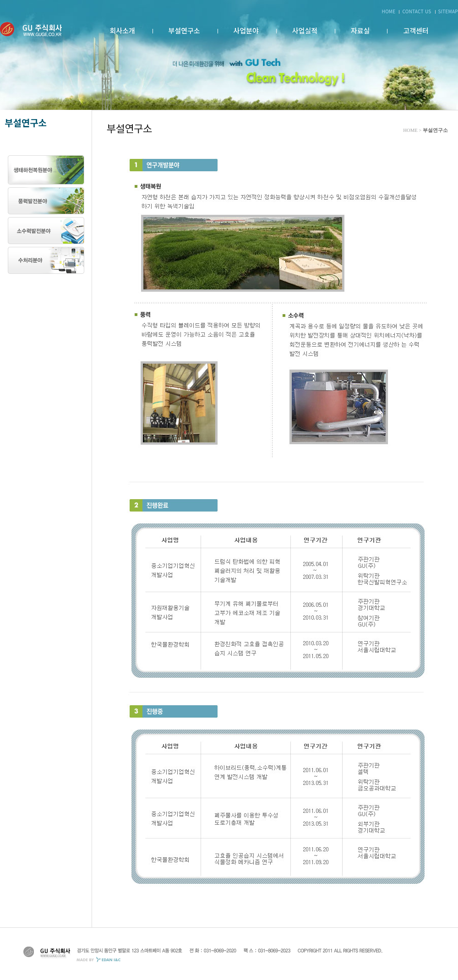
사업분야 (246, 30)
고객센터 (416, 30)
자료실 (360, 30)
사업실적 (305, 30)
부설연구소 (184, 30)
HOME (389, 11)
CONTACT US (417, 11)
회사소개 (122, 30)
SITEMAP (448, 11)
